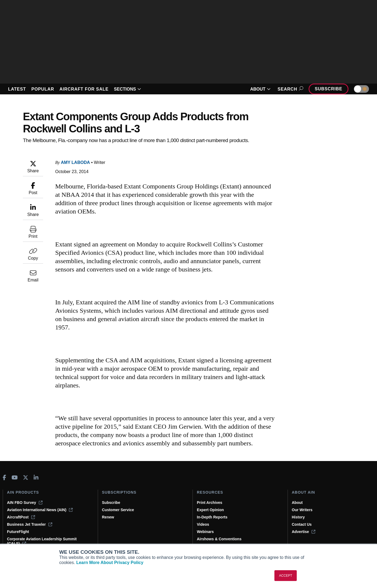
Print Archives (210, 503)
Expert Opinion (210, 510)
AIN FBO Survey (25, 503)
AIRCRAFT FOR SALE (84, 89)
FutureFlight (18, 532)
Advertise (304, 532)
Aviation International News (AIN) (40, 510)
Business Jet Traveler (30, 524)
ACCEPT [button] (286, 576)
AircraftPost (21, 517)
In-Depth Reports (212, 517)
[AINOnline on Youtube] (15, 477)
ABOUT (260, 89)
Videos (203, 524)
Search (290, 89)
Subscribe (329, 89)
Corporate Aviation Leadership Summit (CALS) (42, 541)
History (298, 517)
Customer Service (118, 510)
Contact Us (302, 524)
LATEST (17, 89)
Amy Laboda (75, 162)
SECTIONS (128, 89)
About (297, 503)
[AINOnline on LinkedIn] (36, 477)
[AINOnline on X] (26, 477)
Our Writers (302, 510)
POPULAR (43, 89)
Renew (108, 517)
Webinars (205, 532)
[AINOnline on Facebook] (4, 477)
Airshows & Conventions (219, 539)
